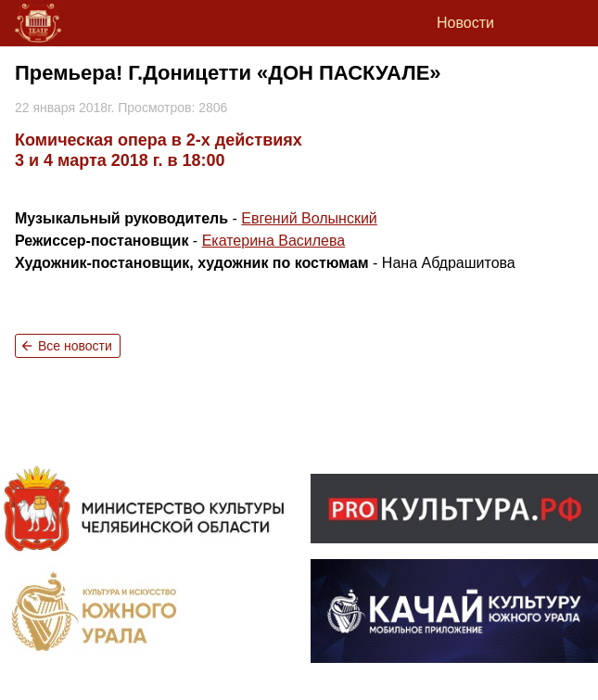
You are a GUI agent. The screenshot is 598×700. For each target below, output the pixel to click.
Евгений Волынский (309, 218)
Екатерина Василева (274, 241)
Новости (465, 23)
